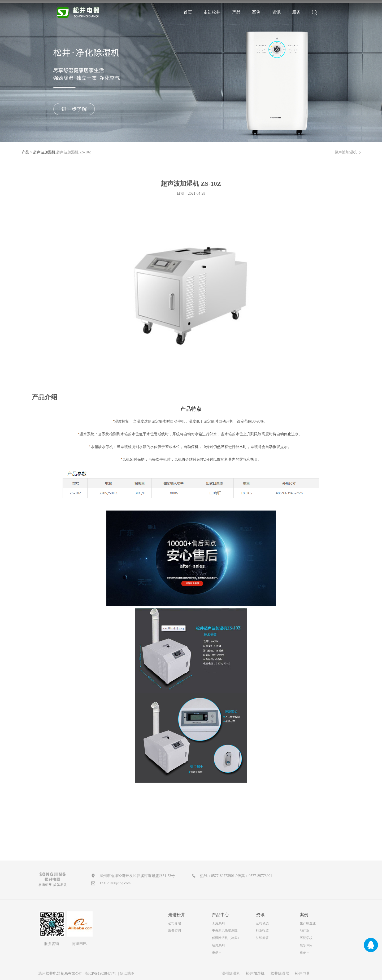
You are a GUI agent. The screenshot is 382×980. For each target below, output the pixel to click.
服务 (296, 12)
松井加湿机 (255, 974)
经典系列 (218, 945)
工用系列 (218, 923)
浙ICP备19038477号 (101, 974)
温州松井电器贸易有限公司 (61, 974)
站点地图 (127, 974)
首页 (188, 12)
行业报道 (262, 930)
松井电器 (302, 974)
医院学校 (306, 938)
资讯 (276, 12)
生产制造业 (308, 923)
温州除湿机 (231, 974)
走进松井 (212, 12)
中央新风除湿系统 (225, 930)
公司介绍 (175, 923)
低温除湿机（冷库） (226, 938)
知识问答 (262, 938)
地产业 (305, 930)
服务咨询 (175, 930)
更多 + (216, 952)
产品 (236, 12)
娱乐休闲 (306, 945)
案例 (256, 12)
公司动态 (262, 923)
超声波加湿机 (44, 152)
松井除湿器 (280, 974)
